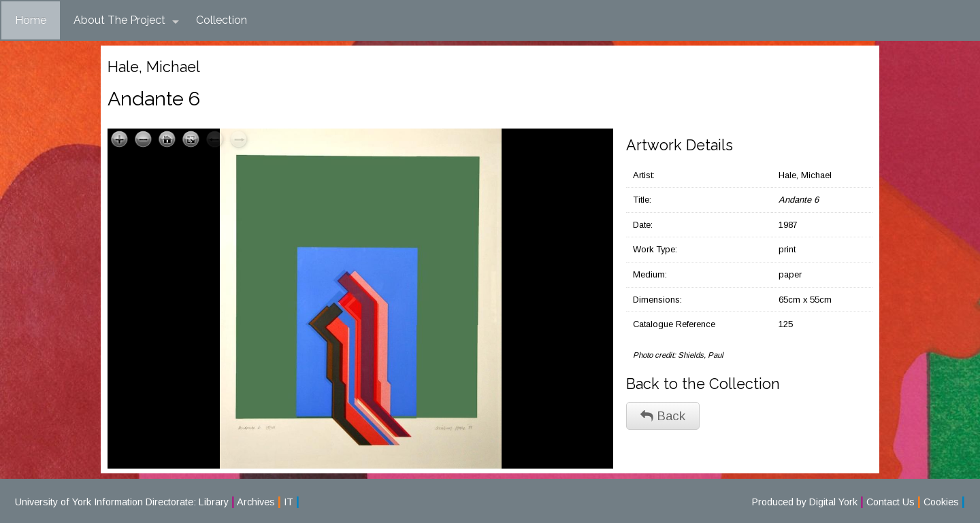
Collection (222, 20)
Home (31, 20)
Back (663, 416)
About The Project (126, 20)
